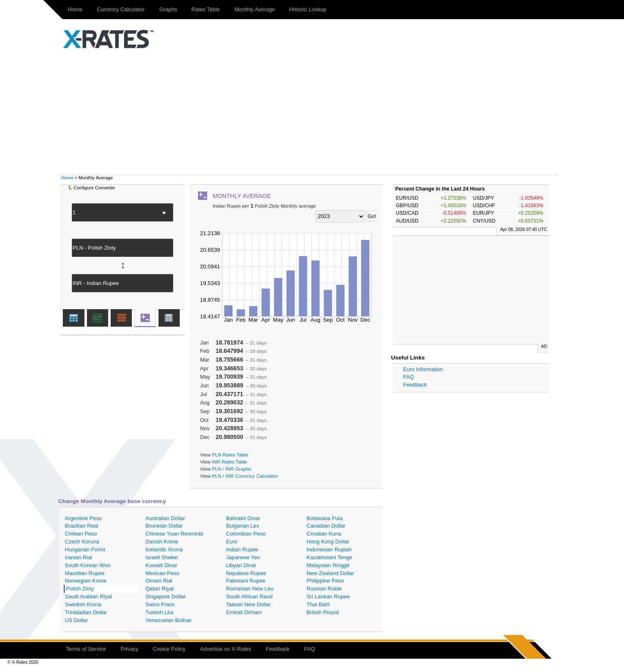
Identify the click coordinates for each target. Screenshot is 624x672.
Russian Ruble (324, 589)
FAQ (409, 377)
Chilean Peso (81, 534)
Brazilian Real (82, 526)
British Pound (323, 612)
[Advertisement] (312, 112)
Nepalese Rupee (246, 573)
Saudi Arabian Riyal (88, 596)
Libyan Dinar (241, 565)
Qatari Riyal (160, 589)
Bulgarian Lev (243, 526)
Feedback (415, 385)
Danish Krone (162, 542)
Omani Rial (159, 581)
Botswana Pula (325, 518)
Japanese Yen (243, 557)
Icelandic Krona (164, 549)
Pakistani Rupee (246, 581)
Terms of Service (86, 649)
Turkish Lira (160, 612)
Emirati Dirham (244, 612)
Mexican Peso (163, 573)
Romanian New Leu (250, 589)
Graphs (168, 9)
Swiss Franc (160, 604)
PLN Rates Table (230, 455)
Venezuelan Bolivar (169, 620)
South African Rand (249, 596)
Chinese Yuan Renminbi (175, 534)
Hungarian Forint (85, 549)
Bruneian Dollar (164, 526)
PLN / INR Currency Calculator (245, 476)
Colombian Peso (246, 534)
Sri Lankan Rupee (328, 596)
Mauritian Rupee (85, 573)
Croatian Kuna (324, 534)
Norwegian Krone (86, 581)
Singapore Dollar (166, 596)
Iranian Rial (79, 557)
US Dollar (77, 620)
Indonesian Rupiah (329, 549)
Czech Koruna (82, 542)
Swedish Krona (83, 604)
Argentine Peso (83, 518)
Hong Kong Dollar (328, 542)
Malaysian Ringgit (328, 565)
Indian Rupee (242, 549)
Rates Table (206, 9)
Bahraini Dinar (243, 518)
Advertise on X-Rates (226, 649)
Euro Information (423, 369)
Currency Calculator (121, 9)
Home (75, 9)
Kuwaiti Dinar (162, 565)
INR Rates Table (229, 462)
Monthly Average (255, 9)
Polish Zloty (80, 589)
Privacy (130, 649)
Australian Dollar (165, 518)
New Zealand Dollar (330, 573)
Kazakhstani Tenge (329, 557)
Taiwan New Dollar (248, 604)
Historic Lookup (308, 9)
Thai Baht (318, 604)
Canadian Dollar (326, 526)
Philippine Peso (325, 581)
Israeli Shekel (162, 557)
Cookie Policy (169, 649)
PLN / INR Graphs (231, 469)
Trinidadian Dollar (86, 612)
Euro (232, 542)
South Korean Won (88, 565)
